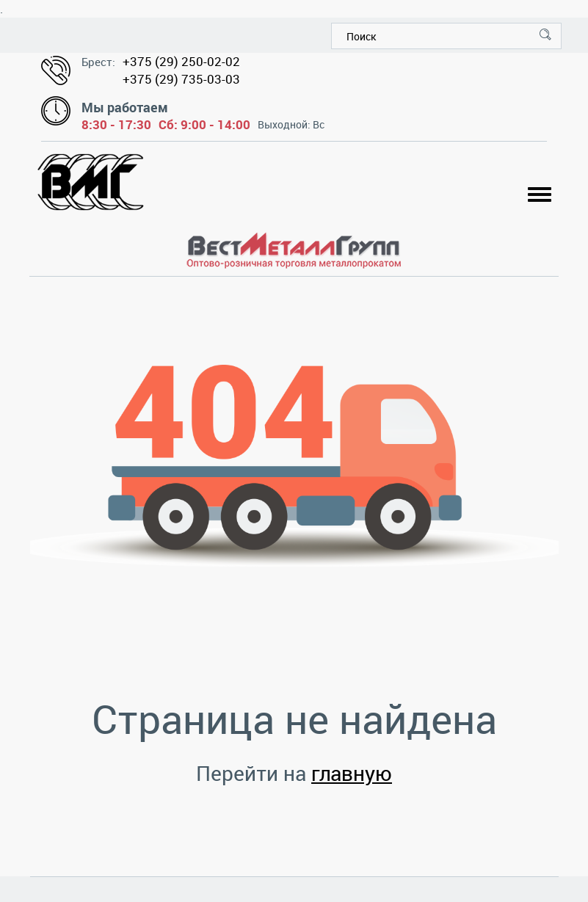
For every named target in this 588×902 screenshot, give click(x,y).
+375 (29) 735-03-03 (181, 79)
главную (352, 773)
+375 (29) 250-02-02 (181, 61)
